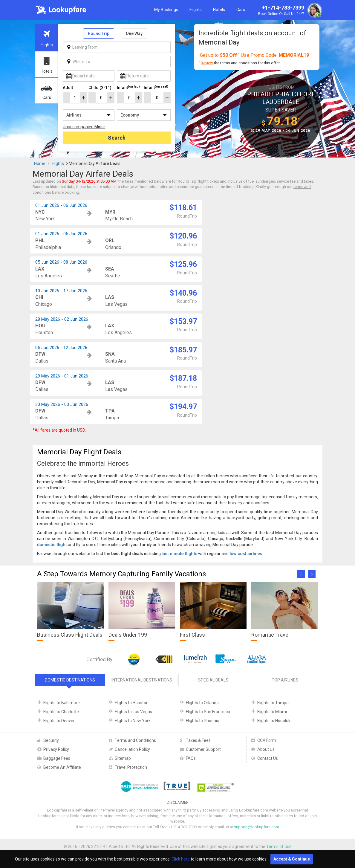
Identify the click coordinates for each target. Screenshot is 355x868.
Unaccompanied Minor (84, 127)
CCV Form (267, 740)
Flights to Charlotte (61, 712)
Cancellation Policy (132, 749)
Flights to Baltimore (62, 703)
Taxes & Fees (198, 740)
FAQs (191, 758)
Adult (68, 88)
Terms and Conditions (135, 740)
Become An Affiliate (62, 767)
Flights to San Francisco (208, 712)
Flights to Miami (272, 712)
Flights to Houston (132, 703)
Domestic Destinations (70, 680)
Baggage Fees (57, 758)
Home (40, 163)
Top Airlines (285, 680)
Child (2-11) (100, 88)
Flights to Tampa (273, 703)
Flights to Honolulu (274, 721)
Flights (196, 10)
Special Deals (213, 680)
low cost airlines (246, 554)
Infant (128, 87)
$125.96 (183, 264)
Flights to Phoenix (202, 721)
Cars (241, 10)
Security (51, 740)
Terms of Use (279, 846)
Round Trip (99, 33)
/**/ (88, 115)
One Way (134, 33)
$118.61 (183, 208)
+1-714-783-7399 (289, 11)
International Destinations (142, 680)
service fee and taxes (295, 181)
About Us (266, 749)
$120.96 (183, 236)
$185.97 (183, 350)
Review (207, 63)
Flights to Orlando (202, 703)
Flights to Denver (59, 721)
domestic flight (52, 545)
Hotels (219, 10)
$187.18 (183, 378)
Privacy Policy (56, 749)
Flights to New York (133, 721)
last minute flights (180, 554)
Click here (181, 859)
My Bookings (166, 10)
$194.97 (183, 407)
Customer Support (203, 749)
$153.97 (183, 321)
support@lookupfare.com (257, 827)
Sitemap (123, 758)
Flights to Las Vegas (133, 712)
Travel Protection (131, 767)
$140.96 (183, 293)
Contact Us (268, 758)
